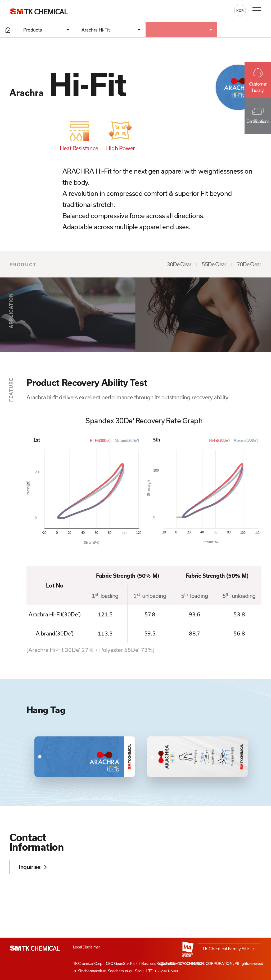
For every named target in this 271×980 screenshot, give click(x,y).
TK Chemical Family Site (228, 949)
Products (33, 30)
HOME (8, 30)
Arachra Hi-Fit (96, 30)
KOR (240, 11)
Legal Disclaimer (86, 947)
